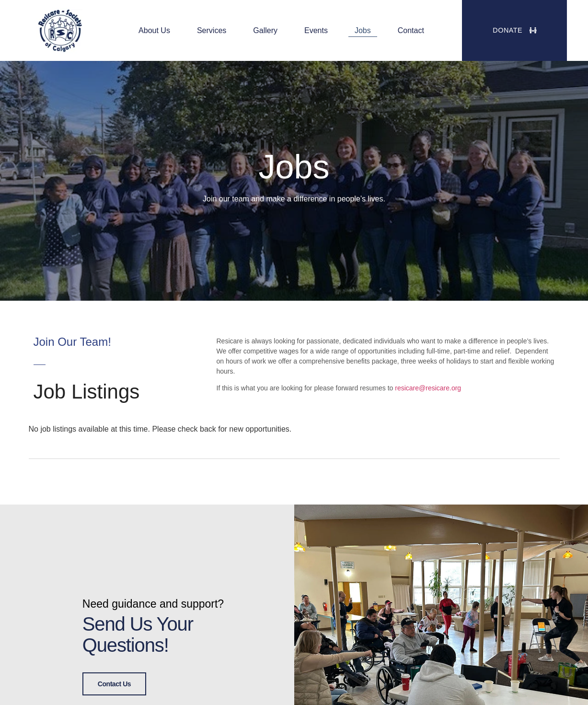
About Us (154, 30)
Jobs (363, 30)
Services (212, 30)
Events (316, 30)
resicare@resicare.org (428, 388)
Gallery (265, 30)
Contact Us (114, 683)
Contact (411, 30)
